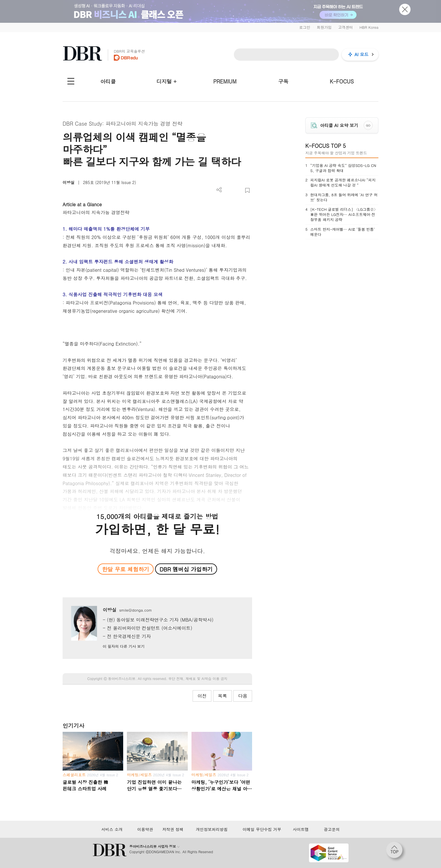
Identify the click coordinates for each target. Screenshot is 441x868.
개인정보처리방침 (212, 829)
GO (368, 125)
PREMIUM (225, 81)
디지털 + (167, 81)
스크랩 (247, 190)
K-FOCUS (342, 81)
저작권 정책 (173, 829)
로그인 (305, 27)
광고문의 (332, 829)
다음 (243, 696)
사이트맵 (301, 829)
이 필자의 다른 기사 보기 (124, 646)
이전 (202, 696)
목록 (222, 696)
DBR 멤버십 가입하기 (186, 569)
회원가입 (324, 27)
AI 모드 (361, 54)
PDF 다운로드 (229, 190)
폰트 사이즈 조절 (238, 190)
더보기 (219, 190)
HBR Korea (369, 27)
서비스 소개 (112, 829)
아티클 (108, 81)
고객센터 (345, 27)
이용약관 (145, 829)
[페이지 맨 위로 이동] (396, 852)
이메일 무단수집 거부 (262, 829)
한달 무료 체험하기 (125, 569)
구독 (283, 81)
